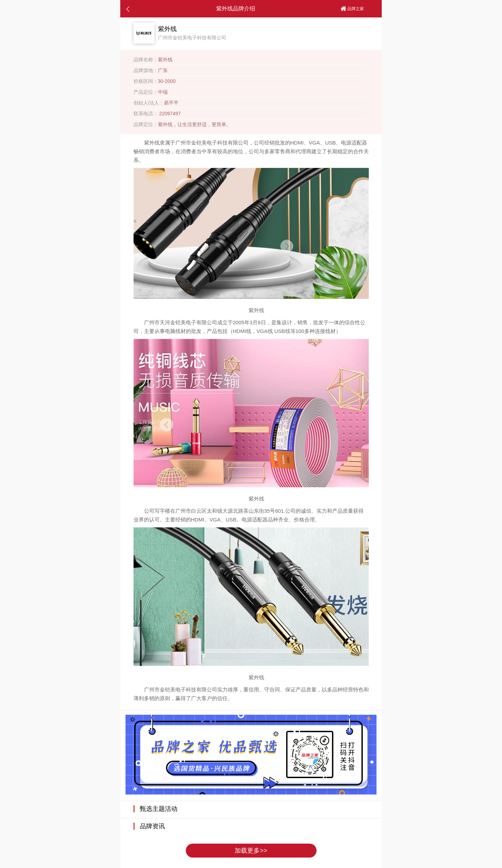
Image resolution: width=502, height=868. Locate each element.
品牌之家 (352, 9)
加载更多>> (251, 851)
